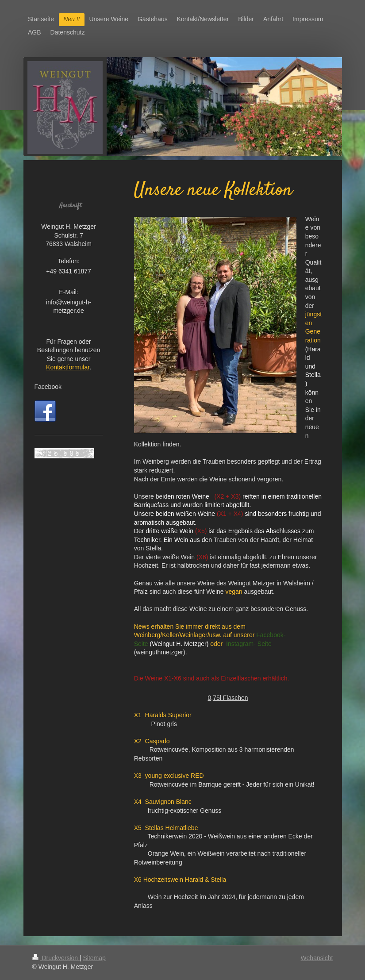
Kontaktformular (68, 367)
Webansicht (317, 958)
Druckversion (56, 958)
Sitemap (94, 958)
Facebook (48, 387)
